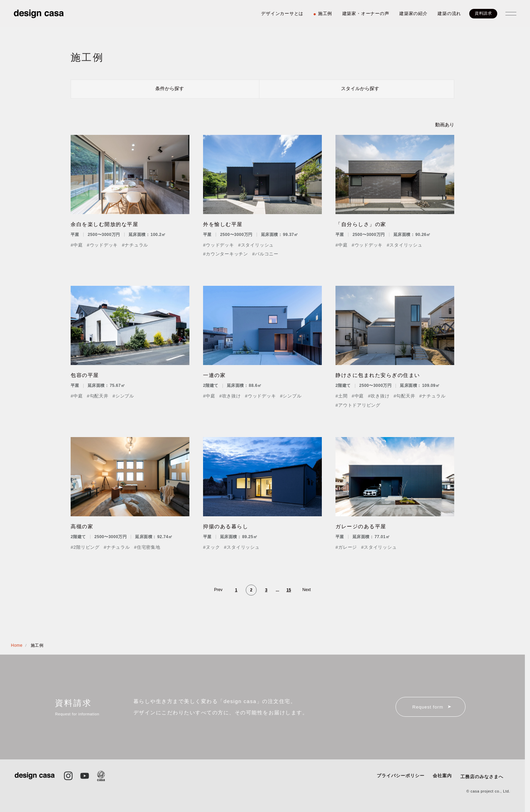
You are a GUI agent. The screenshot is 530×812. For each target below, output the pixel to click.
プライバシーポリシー (401, 776)
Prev (218, 590)
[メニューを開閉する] (511, 14)
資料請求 (483, 13)
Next (307, 590)
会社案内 (442, 776)
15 (289, 590)
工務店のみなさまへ (482, 777)
